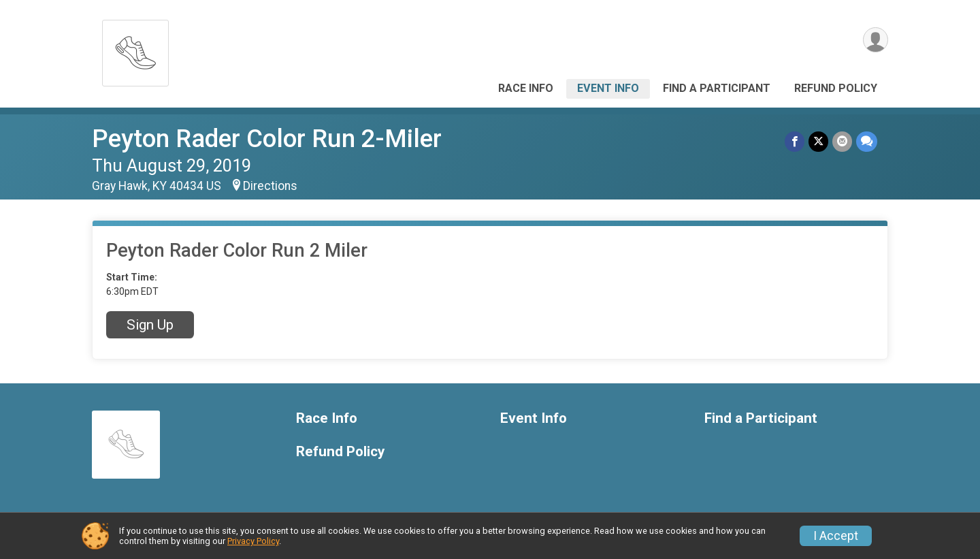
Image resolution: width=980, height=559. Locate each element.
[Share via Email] (842, 141)
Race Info (526, 88)
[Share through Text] (867, 141)
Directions (270, 186)
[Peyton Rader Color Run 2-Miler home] (135, 49)
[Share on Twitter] (818, 141)
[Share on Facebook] (795, 141)
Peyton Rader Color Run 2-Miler (267, 139)
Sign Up (150, 325)
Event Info (608, 88)
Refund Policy (836, 88)
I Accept (836, 536)
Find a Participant (717, 88)
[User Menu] (876, 40)
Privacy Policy (253, 541)
